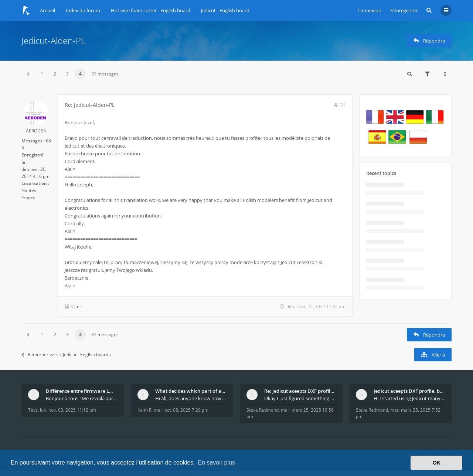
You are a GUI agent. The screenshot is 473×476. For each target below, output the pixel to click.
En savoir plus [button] (216, 463)
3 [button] (67, 74)
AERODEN (36, 131)
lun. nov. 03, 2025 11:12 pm (68, 410)
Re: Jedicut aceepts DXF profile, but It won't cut (300, 391)
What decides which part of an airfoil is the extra (191, 391)
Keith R (144, 410)
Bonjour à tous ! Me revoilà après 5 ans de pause (82, 398)
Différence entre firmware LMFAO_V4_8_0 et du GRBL (82, 391)
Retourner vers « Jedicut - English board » (67, 355)
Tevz (33, 410)
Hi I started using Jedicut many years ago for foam (409, 398)
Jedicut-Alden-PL (53, 40)
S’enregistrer (404, 10)
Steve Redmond (263, 410)
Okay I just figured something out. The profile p (300, 398)
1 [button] (42, 74)
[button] (28, 74)
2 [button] (55, 74)
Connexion (369, 10)
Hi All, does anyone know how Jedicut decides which (191, 398)
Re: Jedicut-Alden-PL (90, 105)
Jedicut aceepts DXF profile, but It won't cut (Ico (409, 391)
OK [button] (436, 463)
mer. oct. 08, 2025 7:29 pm (181, 410)
